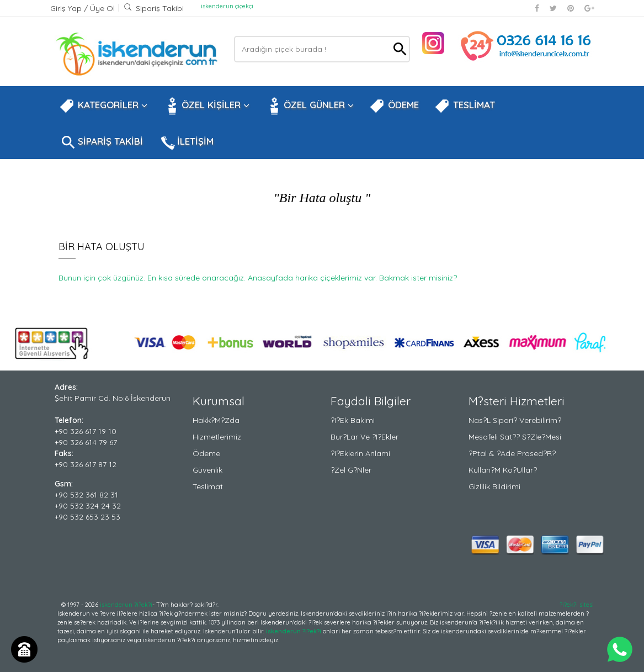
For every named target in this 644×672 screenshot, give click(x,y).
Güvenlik (207, 470)
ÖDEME (394, 106)
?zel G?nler (351, 470)
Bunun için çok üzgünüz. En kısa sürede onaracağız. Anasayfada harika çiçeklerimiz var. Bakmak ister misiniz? (258, 278)
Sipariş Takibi (154, 8)
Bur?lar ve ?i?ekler (364, 437)
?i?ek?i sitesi (577, 605)
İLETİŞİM (186, 142)
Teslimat (208, 486)
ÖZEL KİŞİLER (206, 106)
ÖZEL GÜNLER (309, 106)
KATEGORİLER (103, 106)
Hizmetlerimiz (217, 437)
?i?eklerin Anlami (360, 453)
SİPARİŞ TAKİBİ (101, 142)
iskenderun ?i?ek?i (126, 605)
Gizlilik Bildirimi (494, 486)
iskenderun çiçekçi (227, 6)
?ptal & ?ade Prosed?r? (512, 453)
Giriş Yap (67, 8)
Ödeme (206, 453)
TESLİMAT (465, 106)
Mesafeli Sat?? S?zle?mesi (515, 437)
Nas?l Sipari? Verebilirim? (515, 420)
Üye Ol (102, 8)
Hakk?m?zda (216, 420)
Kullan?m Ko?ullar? (503, 470)
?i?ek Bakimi (353, 420)
